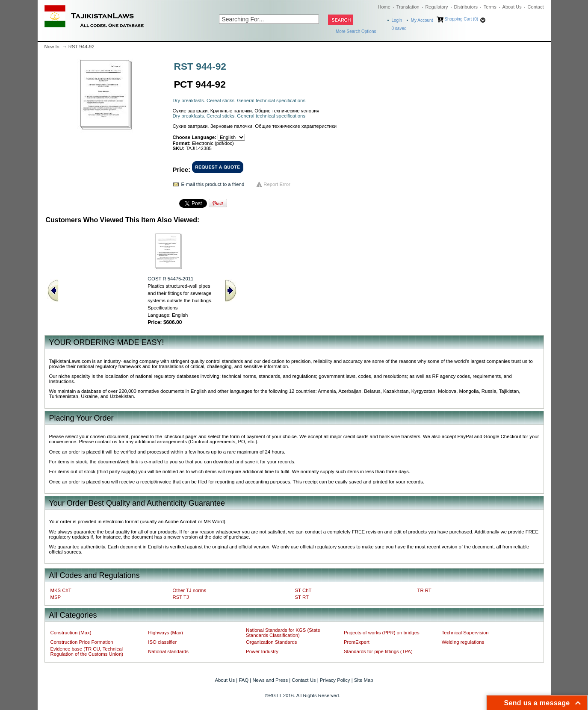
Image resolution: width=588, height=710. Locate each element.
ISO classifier (162, 642)
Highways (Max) (165, 633)
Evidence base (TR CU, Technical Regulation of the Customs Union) (87, 651)
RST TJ (181, 597)
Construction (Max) (71, 633)
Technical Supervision (465, 633)
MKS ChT (61, 590)
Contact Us (304, 680)
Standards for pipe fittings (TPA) (378, 651)
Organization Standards (271, 642)
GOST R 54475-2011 (170, 279)
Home (384, 7)
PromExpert (357, 642)
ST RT (302, 597)
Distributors (466, 7)
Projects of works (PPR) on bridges (382, 633)
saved (399, 28)
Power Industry (262, 651)
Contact (536, 7)
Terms (490, 7)
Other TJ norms (190, 590)
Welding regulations (463, 642)
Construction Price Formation (82, 642)
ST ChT (303, 590)
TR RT (424, 590)
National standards (168, 651)
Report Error (277, 184)
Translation (408, 7)
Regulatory (436, 7)
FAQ (244, 680)
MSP (56, 597)
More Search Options (356, 31)
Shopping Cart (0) (461, 19)
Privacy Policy (335, 680)
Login (397, 20)
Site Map (364, 680)
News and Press (270, 680)
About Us (512, 7)
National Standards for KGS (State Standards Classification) (283, 633)
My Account (422, 20)
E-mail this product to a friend (213, 184)
